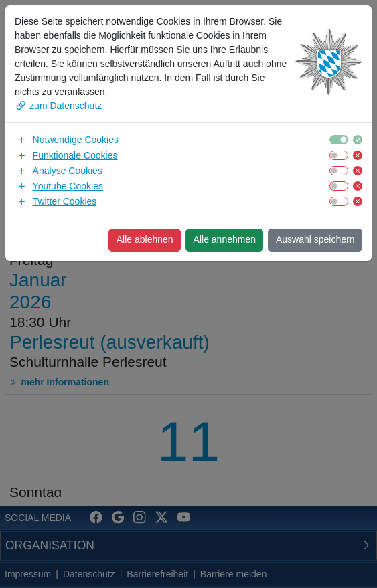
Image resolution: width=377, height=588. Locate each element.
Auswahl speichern (315, 239)
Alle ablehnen (145, 239)
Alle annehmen (225, 239)
